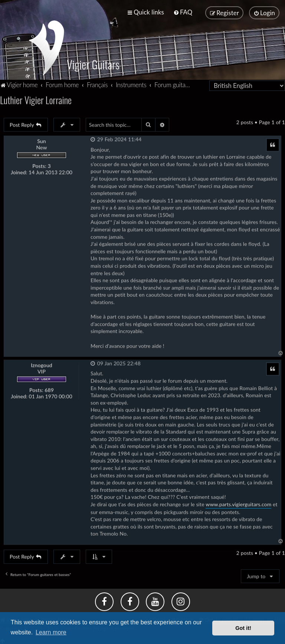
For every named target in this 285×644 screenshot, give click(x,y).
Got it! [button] (243, 628)
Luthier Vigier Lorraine (36, 99)
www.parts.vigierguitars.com (238, 503)
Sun (41, 140)
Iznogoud (42, 364)
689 (49, 389)
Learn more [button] (51, 632)
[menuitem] (183, 12)
